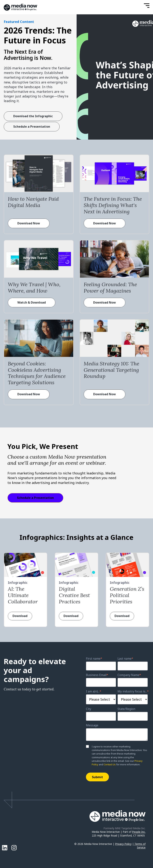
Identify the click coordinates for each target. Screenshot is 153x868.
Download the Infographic (33, 116)
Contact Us (110, 764)
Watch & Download (32, 302)
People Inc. (139, 832)
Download (20, 616)
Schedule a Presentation (32, 127)
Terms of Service (140, 846)
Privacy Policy (123, 844)
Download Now (29, 223)
